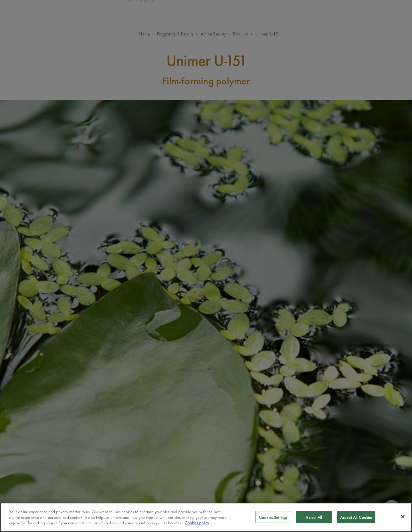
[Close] (403, 517)
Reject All (314, 517)
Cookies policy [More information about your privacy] (197, 522)
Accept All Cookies (356, 517)
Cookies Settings (273, 517)
